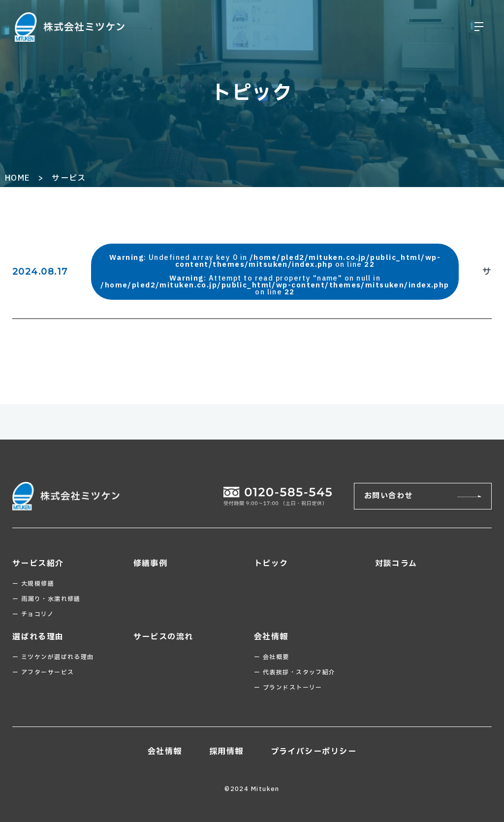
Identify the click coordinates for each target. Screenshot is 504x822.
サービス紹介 (38, 564)
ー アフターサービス (43, 672)
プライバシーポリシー (314, 752)
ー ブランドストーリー (288, 688)
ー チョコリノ (33, 614)
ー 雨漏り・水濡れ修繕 (47, 599)
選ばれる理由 (38, 637)
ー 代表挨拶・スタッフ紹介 (295, 672)
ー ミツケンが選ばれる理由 (53, 657)
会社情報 (271, 637)
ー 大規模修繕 (33, 584)
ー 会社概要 (272, 657)
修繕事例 (151, 564)
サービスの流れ (163, 637)
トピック (271, 564)
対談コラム (396, 564)
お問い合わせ (389, 496)
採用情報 (226, 752)
